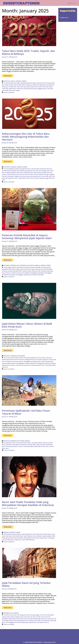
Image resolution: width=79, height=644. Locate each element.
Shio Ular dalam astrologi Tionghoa (44, 174)
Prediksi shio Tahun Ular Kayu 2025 (19, 87)
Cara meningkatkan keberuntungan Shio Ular (17, 169)
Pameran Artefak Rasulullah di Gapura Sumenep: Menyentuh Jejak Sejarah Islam (27, 237)
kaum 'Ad (29, 617)
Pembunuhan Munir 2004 (9, 538)
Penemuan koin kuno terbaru (14, 361)
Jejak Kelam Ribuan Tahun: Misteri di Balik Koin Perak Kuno (27, 325)
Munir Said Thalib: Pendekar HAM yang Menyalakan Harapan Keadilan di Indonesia (28, 504)
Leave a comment (9, 92)
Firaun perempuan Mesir (24, 443)
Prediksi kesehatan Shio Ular (14, 172)
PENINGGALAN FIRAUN (27, 265)
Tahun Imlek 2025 (46, 176)
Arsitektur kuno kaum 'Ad (11, 615)
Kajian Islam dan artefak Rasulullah (42, 269)
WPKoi (54, 642)
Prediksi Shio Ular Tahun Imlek (32, 172)
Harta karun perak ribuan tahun (13, 358)
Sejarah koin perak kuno (23, 365)
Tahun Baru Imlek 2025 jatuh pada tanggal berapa (31, 89)
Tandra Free (70, 3)
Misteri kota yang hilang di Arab (19, 621)
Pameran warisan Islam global (20, 273)
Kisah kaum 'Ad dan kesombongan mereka (33, 619)
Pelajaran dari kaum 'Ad (36, 621)
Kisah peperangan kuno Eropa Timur (34, 358)
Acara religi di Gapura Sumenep (13, 267)
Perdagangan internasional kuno (26, 363)
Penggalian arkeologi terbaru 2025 (34, 361)
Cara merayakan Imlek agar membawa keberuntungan (20, 83)
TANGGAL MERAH (21, 81)
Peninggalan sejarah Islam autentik (27, 275)
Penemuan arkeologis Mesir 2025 (30, 445)
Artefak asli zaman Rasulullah (32, 267)
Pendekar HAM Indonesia (25, 538)
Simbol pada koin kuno (38, 365)
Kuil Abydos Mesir (37, 443)
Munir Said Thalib (14, 536)
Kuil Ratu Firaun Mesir (13, 445)
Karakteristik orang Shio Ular (11, 171)
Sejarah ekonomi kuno (9, 365)
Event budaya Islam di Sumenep (21, 269)
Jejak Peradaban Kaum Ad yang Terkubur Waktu (26, 584)
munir (53, 534)
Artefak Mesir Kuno (10, 443)
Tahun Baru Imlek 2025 (9, 89)
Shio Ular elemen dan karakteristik (30, 176)
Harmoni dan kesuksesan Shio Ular (42, 169)
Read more (9, 76)
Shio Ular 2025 (29, 174)
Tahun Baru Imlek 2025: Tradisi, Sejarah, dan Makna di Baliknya (28, 52)
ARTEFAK (7, 265)
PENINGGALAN (15, 265)
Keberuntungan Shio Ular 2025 (29, 171)
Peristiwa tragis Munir (40, 538)
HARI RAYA (7, 81)
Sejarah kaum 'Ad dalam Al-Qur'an (39, 622)
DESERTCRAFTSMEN (21, 3)
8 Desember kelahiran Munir (12, 534)
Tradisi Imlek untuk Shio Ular (26, 178)
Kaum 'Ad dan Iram (38, 617)
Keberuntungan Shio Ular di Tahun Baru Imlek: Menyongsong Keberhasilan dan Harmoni (26, 137)
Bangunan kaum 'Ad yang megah (30, 615)
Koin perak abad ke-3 (43, 360)
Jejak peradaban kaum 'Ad (18, 617)
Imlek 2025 (36, 85)
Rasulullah (41, 275)
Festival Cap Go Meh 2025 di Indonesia (20, 85)
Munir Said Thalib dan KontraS (29, 536)
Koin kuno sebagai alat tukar (27, 360)
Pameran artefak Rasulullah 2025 (12, 271)
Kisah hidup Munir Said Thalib (30, 534)
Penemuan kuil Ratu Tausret (14, 446)
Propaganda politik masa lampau (46, 363)
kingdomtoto (64, 18)
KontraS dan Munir (45, 534)
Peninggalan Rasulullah (37, 273)
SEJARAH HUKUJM (15, 532)
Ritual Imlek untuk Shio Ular (16, 174)
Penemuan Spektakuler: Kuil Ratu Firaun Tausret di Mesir (26, 412)
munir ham (5, 536)
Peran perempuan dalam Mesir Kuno (34, 446)
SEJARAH (14, 167)
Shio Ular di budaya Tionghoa (11, 176)
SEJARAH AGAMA (22, 167)
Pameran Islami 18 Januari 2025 (31, 271)
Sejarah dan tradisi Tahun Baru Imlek (41, 87)
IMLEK (13, 81)
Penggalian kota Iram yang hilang (18, 622)
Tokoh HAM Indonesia (28, 540)
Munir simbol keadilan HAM (47, 536)
